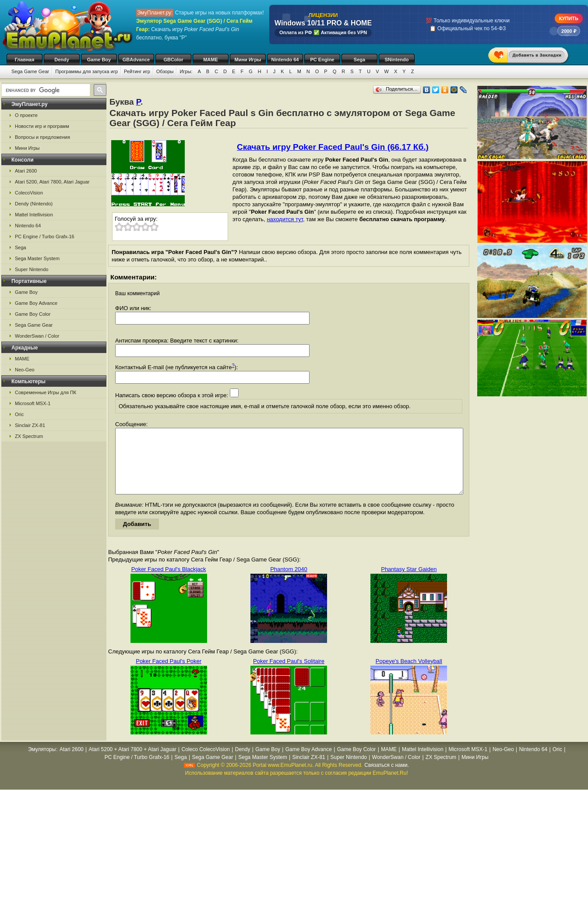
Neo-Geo (25, 370)
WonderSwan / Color (37, 336)
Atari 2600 (26, 171)
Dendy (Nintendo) (34, 204)
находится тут (285, 219)
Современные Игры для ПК (46, 392)
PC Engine (322, 60)
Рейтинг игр (137, 71)
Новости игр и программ (42, 126)
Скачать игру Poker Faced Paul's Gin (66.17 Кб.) (333, 147)
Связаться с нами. (387, 778)
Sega (359, 60)
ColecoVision (29, 193)
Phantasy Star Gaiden (409, 582)
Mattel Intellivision (34, 215)
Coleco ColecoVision (206, 762)
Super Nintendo (32, 269)
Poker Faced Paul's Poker (169, 674)
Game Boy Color (33, 314)
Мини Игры (248, 60)
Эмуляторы (42, 762)
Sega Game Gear (30, 71)
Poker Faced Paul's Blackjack (169, 582)
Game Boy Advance (36, 303)
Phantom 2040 (289, 582)
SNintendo (397, 60)
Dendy (62, 60)
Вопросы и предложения (42, 137)
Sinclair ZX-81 (30, 425)
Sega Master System (37, 258)
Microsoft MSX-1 (33, 403)
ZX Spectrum (29, 436)
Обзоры (165, 71)
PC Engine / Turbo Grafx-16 (45, 236)
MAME (211, 60)
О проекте (26, 115)
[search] (45, 90)
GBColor (173, 60)
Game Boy (99, 60)
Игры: (186, 71)
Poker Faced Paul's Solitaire (289, 674)
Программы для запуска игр (86, 71)
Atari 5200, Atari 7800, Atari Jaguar (52, 182)
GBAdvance (136, 60)
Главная (25, 60)
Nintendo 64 (285, 60)
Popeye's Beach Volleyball (409, 674)
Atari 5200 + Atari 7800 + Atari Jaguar (133, 762)
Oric (19, 414)
